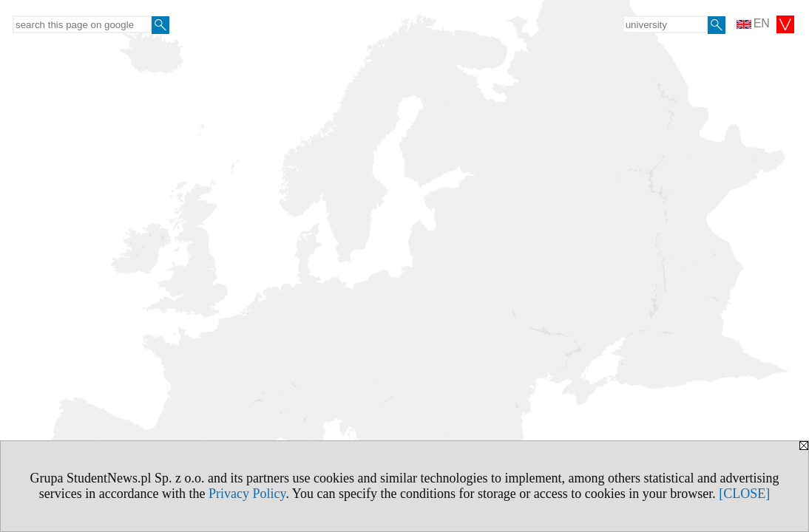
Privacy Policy (247, 494)
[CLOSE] (744, 494)
